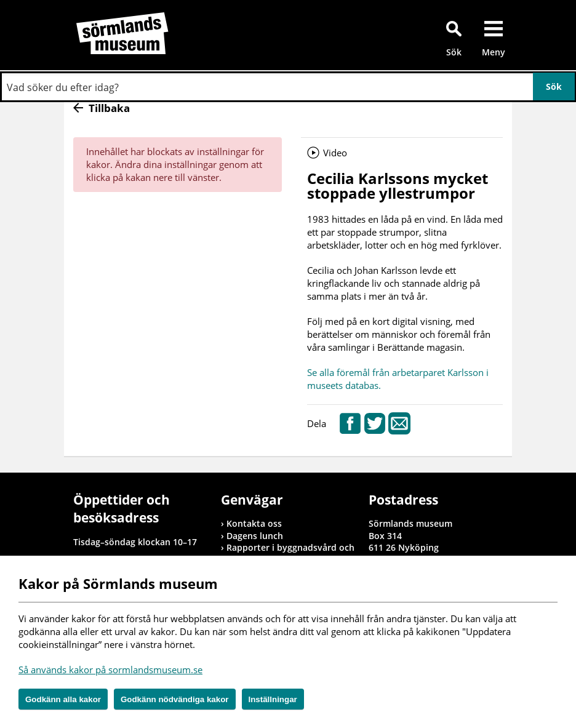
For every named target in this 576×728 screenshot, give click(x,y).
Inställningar (273, 699)
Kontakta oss (254, 523)
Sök (454, 52)
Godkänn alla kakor (63, 699)
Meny (494, 52)
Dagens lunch (255, 536)
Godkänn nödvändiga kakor (175, 699)
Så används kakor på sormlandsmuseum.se (110, 670)
